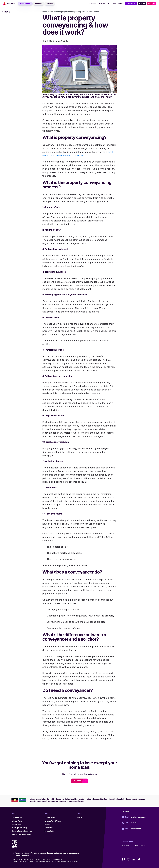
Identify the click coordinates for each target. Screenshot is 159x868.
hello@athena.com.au (139, 817)
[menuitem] (25, 4)
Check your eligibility (20, 828)
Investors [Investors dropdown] (39, 4)
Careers (47, 824)
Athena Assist (17, 821)
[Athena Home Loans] (9, 4)
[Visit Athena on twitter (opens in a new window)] (139, 859)
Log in (142, 4)
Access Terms (50, 818)
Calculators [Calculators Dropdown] (105, 4)
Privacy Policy (49, 831)
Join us (79, 818)
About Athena (17, 818)
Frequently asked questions (22, 831)
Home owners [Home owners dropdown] (25, 4)
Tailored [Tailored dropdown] (50, 4)
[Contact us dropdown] (131, 4)
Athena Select (17, 824)
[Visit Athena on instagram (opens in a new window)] (129, 859)
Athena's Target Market (53, 821)
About (120, 3)
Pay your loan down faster (22, 834)
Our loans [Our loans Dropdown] (93, 4)
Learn (114, 3)
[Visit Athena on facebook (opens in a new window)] (123, 859)
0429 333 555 (136, 829)
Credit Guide (49, 828)
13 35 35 (134, 823)
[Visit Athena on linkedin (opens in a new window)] (134, 859)
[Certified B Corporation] (17, 844)
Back (6, 12)
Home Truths (48, 12)
